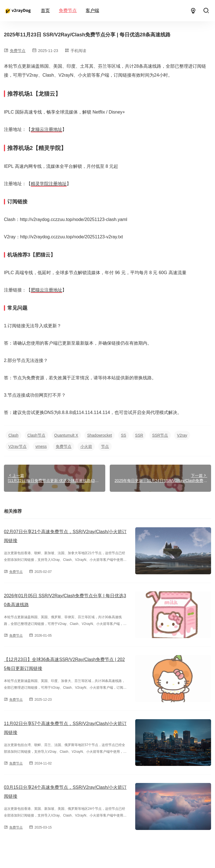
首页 (45, 10)
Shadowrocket (100, 435)
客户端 (92, 10)
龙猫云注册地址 (46, 129)
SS (124, 435)
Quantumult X (66, 435)
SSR (139, 435)
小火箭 (86, 446)
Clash (13, 435)
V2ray (182, 435)
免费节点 (68, 10)
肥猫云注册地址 (46, 290)
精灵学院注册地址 (49, 184)
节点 (105, 446)
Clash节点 (36, 435)
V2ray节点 (17, 446)
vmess (41, 446)
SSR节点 (160, 435)
